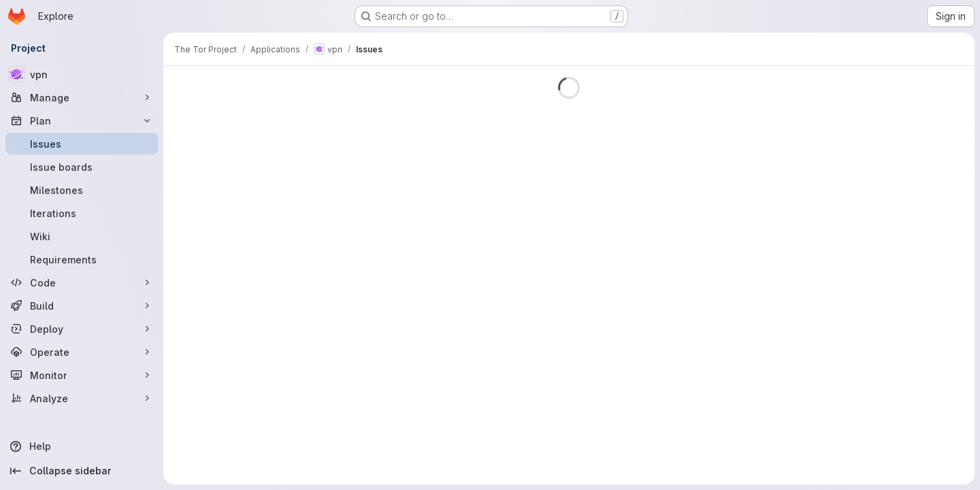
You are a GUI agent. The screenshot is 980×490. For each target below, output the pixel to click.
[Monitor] (82, 375)
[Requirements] (82, 259)
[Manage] (82, 97)
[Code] (82, 282)
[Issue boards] (82, 167)
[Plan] (82, 120)
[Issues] (82, 144)
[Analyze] (82, 398)
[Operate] (82, 352)
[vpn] (82, 74)
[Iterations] (82, 213)
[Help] (82, 446)
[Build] (82, 306)
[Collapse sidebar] (82, 471)
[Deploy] (82, 329)
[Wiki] (82, 236)
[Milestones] (82, 190)
